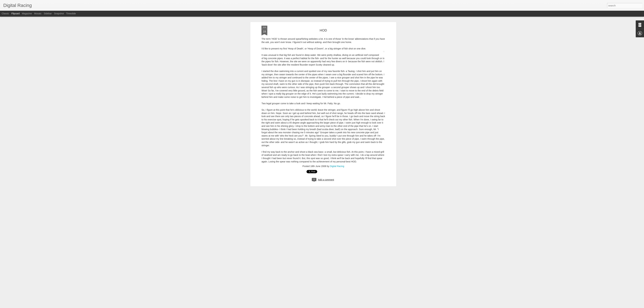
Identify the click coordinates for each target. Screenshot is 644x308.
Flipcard (15, 14)
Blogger (338, 306)
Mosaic (38, 14)
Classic (5, 14)
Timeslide (71, 14)
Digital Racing (337, 17)
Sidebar (48, 14)
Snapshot (59, 14)
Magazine (27, 14)
